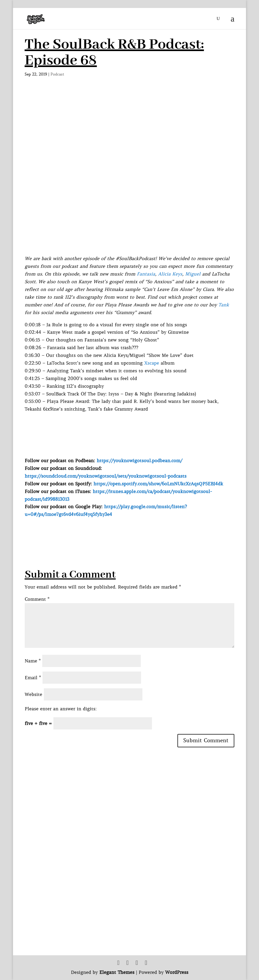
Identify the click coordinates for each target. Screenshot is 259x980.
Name (33, 661)
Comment (37, 599)
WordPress (177, 972)
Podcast (57, 74)
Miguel (193, 274)
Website (33, 694)
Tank (224, 305)
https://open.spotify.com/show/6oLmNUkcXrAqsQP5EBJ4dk (158, 484)
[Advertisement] (121, 530)
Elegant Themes (117, 972)
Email (33, 678)
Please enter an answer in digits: (61, 709)
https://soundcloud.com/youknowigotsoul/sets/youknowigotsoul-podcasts (106, 476)
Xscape (152, 363)
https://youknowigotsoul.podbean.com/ (139, 461)
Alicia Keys (170, 274)
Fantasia (146, 274)
